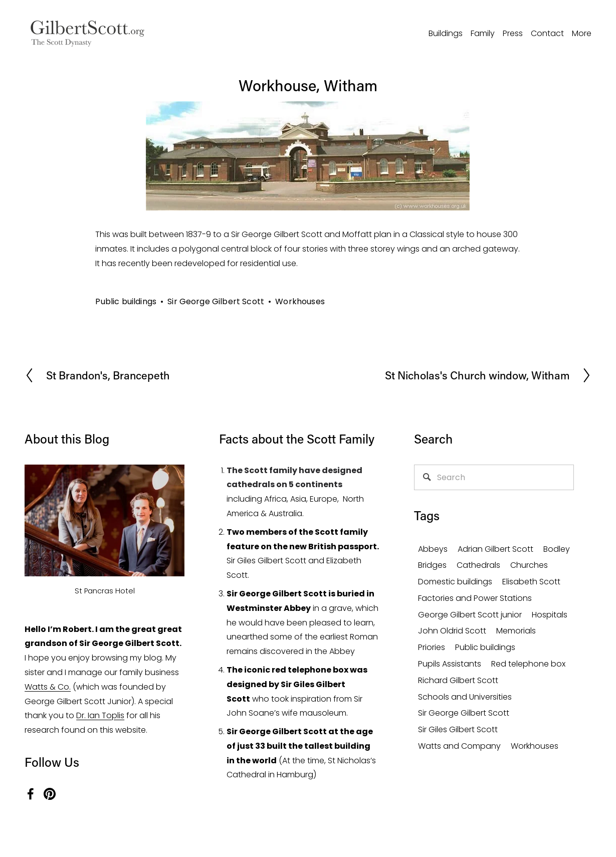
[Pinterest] (50, 794)
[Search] (494, 477)
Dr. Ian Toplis (100, 715)
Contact (547, 33)
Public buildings (126, 301)
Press (513, 33)
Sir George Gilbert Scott (216, 301)
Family (483, 33)
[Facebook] (31, 794)
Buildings (446, 33)
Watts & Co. (48, 687)
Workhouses (300, 301)
